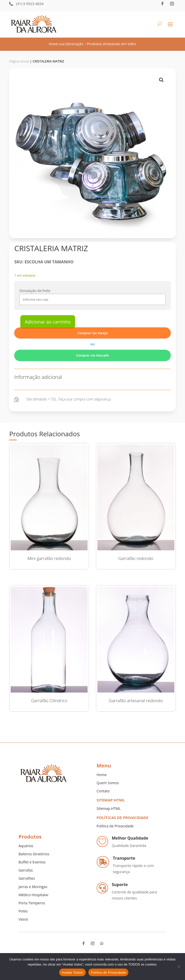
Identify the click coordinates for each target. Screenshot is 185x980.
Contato (103, 791)
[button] (161, 80)
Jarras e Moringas (33, 887)
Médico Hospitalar (34, 895)
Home (102, 775)
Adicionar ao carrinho (48, 322)
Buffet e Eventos (32, 862)
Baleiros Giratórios (34, 854)
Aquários (26, 846)
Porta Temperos (32, 903)
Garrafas (26, 870)
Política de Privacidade (115, 826)
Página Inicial (19, 61)
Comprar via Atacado (92, 355)
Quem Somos (108, 783)
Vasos (23, 919)
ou (92, 344)
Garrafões (27, 878)
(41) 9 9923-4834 (30, 4)
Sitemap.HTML (109, 808)
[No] (179, 967)
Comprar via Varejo (92, 333)
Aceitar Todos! (73, 973)
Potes (23, 911)
